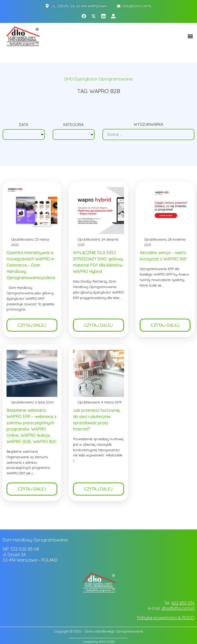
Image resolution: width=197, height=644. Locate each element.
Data (24, 125)
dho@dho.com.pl (178, 608)
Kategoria (73, 125)
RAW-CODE (107, 642)
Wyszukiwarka (148, 124)
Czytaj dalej (32, 325)
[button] (190, 36)
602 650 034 (183, 603)
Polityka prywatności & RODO (166, 618)
